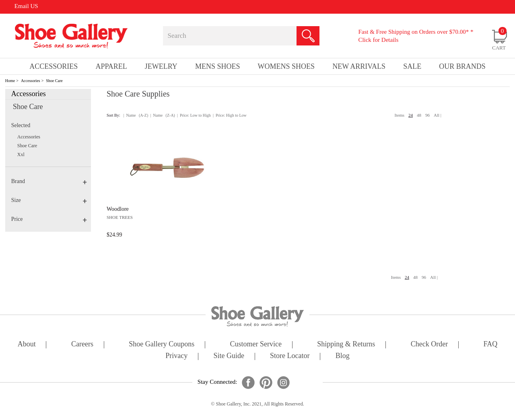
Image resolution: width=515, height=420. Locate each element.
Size (49, 200)
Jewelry (161, 66)
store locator (290, 356)
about (27, 345)
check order (429, 345)
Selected (21, 125)
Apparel (111, 66)
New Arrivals (359, 66)
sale (412, 66)
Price (49, 219)
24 (411, 115)
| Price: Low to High (194, 115)
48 (419, 115)
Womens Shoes (286, 66)
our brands (462, 66)
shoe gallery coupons (162, 345)
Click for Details (378, 40)
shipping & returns (346, 345)
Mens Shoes (218, 66)
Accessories (31, 81)
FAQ (490, 345)
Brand (49, 181)
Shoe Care (54, 81)
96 (427, 115)
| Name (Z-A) (163, 115)
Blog (343, 356)
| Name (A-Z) (136, 115)
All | (438, 115)
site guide (229, 356)
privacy (176, 356)
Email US (26, 6)
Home (10, 81)
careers (82, 345)
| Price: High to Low (230, 115)
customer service (256, 345)
